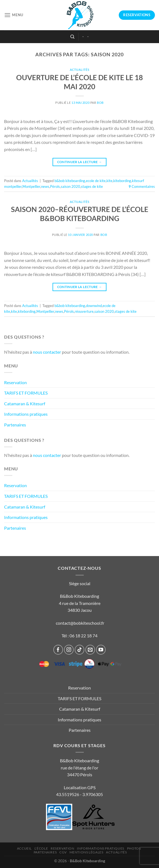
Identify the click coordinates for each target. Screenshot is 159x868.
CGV (63, 852)
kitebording (122, 181)
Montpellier (31, 186)
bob (100, 103)
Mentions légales (86, 852)
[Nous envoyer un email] (90, 650)
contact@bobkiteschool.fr (80, 623)
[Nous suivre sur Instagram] (69, 650)
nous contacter (47, 352)
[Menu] (14, 15)
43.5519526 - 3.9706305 (79, 794)
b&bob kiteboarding (70, 181)
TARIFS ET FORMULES (26, 393)
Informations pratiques (26, 414)
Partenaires (15, 425)
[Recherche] (72, 37)
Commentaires (142, 186)
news (45, 186)
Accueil (24, 848)
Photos (134, 848)
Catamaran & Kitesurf (25, 404)
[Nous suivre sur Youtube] (101, 650)
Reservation (15, 382)
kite (109, 181)
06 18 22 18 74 (83, 636)
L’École (41, 848)
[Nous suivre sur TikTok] (80, 650)
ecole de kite (96, 181)
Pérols (55, 186)
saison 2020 (70, 186)
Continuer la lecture (80, 162)
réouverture (84, 311)
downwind (94, 306)
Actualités (80, 70)
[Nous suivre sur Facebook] (58, 650)
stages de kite (92, 186)
